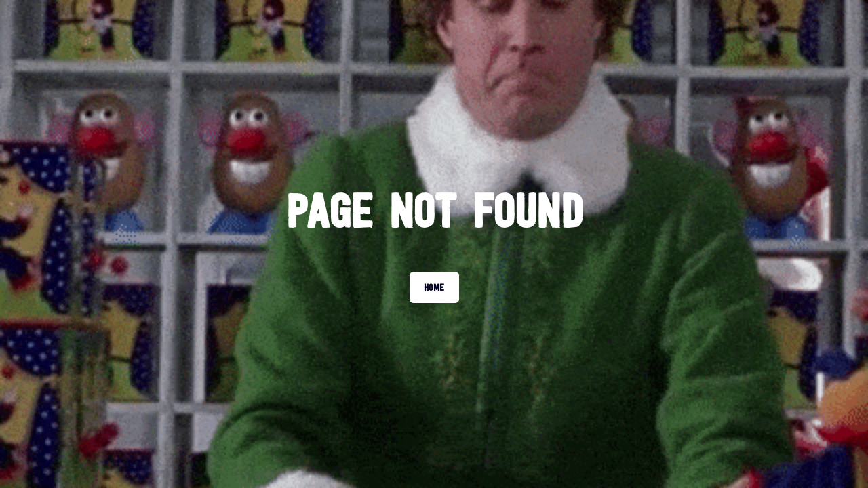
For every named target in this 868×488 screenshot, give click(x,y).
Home (434, 287)
